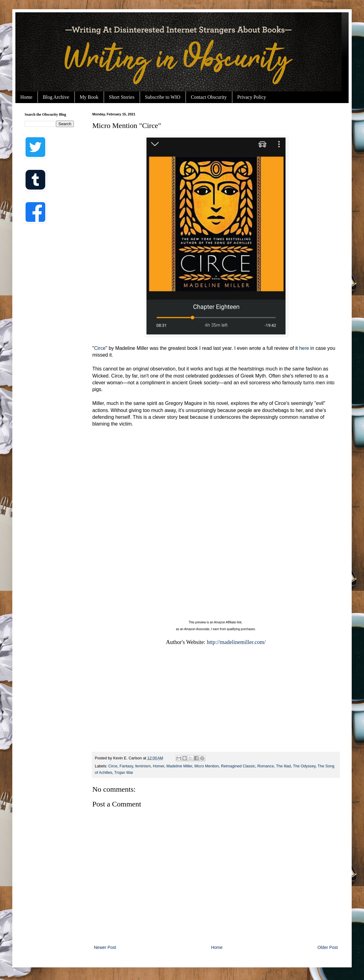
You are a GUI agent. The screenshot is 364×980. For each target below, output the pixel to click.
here (304, 348)
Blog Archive (56, 97)
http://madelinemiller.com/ (236, 642)
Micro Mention (207, 766)
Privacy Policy (252, 97)
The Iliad (283, 766)
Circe (100, 348)
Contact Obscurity (209, 97)
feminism (143, 766)
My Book (89, 97)
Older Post (328, 947)
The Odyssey (304, 766)
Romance (266, 766)
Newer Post (105, 947)
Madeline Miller (179, 766)
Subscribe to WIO (163, 97)
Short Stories (122, 97)
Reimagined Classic (238, 766)
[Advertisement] (216, 702)
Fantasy (126, 766)
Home (26, 97)
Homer (159, 766)
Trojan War (124, 773)
